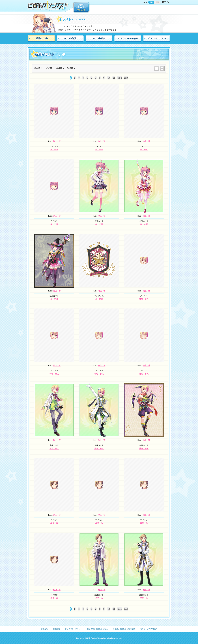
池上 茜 (57, 141)
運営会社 (44, 629)
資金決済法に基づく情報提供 (124, 629)
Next (119, 78)
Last (126, 78)
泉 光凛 (54, 150)
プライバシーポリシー (73, 629)
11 (114, 78)
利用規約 (56, 629)
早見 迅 (54, 523)
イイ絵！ (50, 68)
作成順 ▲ (60, 68)
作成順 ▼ (71, 68)
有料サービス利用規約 (149, 629)
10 (109, 78)
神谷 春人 (144, 299)
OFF (157, 2)
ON (151, 2)
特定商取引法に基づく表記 (97, 629)
